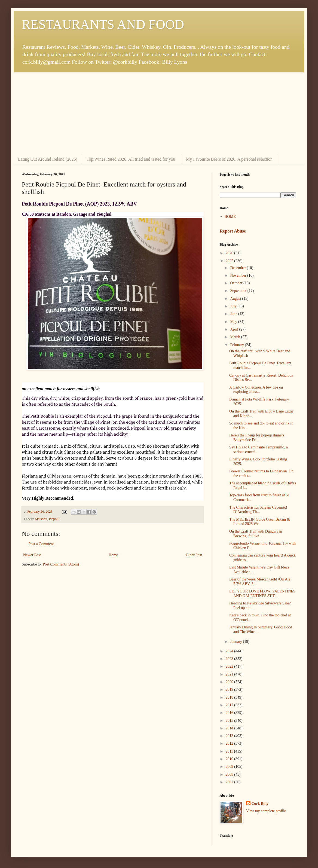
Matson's (41, 519)
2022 (230, 666)
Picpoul (54, 519)
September (239, 291)
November (239, 275)
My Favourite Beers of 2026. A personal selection (229, 159)
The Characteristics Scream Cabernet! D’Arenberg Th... (258, 510)
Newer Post (32, 555)
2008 (230, 774)
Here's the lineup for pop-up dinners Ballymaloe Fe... (257, 438)
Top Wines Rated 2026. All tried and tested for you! (132, 159)
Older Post (194, 555)
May (234, 322)
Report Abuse (233, 231)
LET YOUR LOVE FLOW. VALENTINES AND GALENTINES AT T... (262, 594)
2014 (230, 728)
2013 (230, 736)
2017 (230, 705)
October (237, 283)
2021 (230, 674)
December (238, 268)
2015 (230, 721)
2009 (230, 767)
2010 (230, 759)
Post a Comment (41, 544)
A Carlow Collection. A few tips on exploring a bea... (256, 390)
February (237, 345)
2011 (230, 751)
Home (113, 555)
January (236, 642)
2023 (230, 659)
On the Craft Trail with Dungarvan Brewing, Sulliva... (256, 534)
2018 (230, 697)
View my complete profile (266, 811)
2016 (230, 713)
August (236, 299)
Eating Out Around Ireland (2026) (48, 159)
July (234, 306)
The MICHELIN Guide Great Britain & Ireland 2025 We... (260, 522)
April (235, 329)
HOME (230, 217)
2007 (230, 782)
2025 (230, 261)
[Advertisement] (159, 113)
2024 (230, 651)
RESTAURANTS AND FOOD (103, 24)
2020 (230, 682)
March (236, 337)
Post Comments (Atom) (61, 564)
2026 (230, 253)
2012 (230, 743)
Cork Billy (260, 804)
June (234, 314)
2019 (230, 690)
